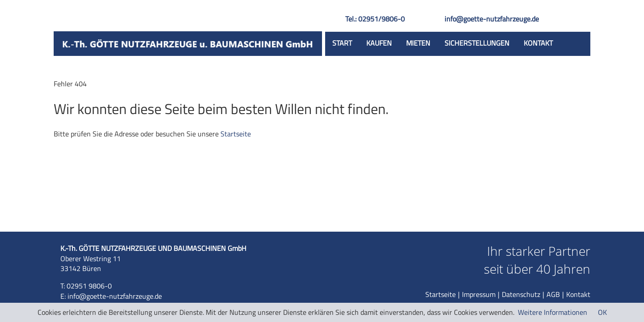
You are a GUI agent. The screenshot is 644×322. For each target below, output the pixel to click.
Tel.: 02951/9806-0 (375, 19)
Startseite (236, 134)
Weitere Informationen (553, 312)
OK (602, 312)
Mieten (418, 43)
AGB (553, 294)
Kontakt (538, 43)
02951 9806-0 (89, 286)
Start (342, 43)
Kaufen (379, 43)
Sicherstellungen (477, 43)
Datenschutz (521, 294)
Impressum (479, 294)
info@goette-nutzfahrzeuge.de (492, 19)
